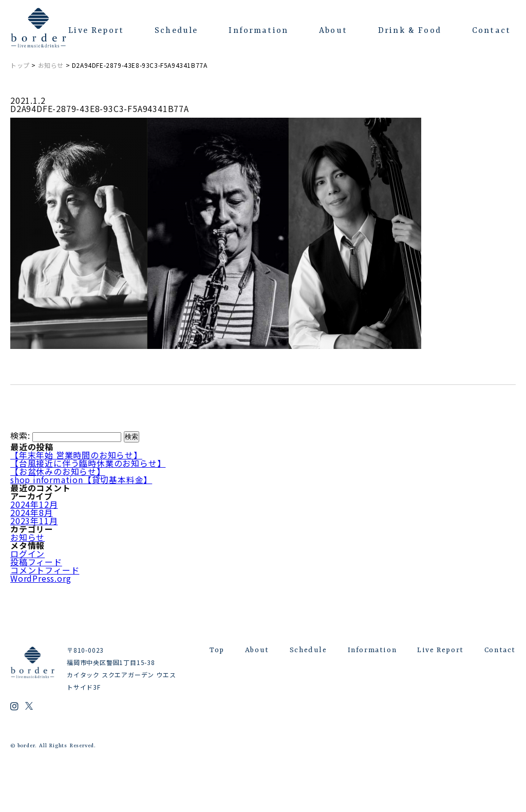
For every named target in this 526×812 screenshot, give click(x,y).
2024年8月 (32, 512)
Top (217, 650)
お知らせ (51, 65)
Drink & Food (410, 31)
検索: (20, 435)
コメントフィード (45, 570)
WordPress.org (41, 578)
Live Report (96, 31)
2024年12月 (34, 504)
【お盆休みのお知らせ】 (58, 471)
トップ (20, 65)
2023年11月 (34, 521)
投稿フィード (36, 562)
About (333, 31)
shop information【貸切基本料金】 (81, 479)
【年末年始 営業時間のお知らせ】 (76, 455)
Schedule (176, 31)
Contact (491, 31)
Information (258, 31)
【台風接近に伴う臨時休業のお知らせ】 (88, 463)
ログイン (27, 553)
